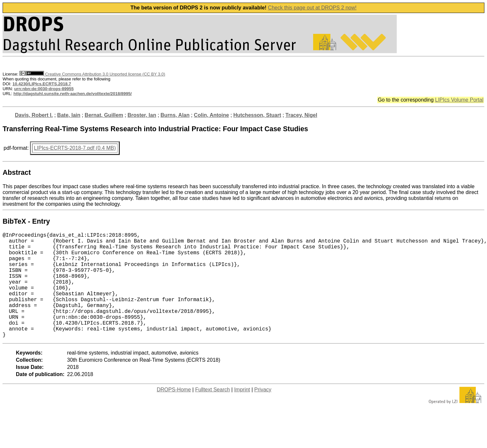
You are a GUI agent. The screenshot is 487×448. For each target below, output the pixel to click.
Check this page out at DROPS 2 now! (312, 8)
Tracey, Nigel (301, 115)
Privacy (263, 413)
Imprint (242, 413)
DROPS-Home (174, 413)
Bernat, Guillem (104, 115)
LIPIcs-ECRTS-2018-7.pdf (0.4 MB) (75, 148)
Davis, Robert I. (34, 115)
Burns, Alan (175, 115)
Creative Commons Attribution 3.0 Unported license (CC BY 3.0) (92, 74)
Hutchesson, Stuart (257, 115)
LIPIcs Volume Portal (459, 100)
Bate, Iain (69, 115)
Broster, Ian (142, 115)
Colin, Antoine (212, 115)
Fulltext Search (212, 413)
